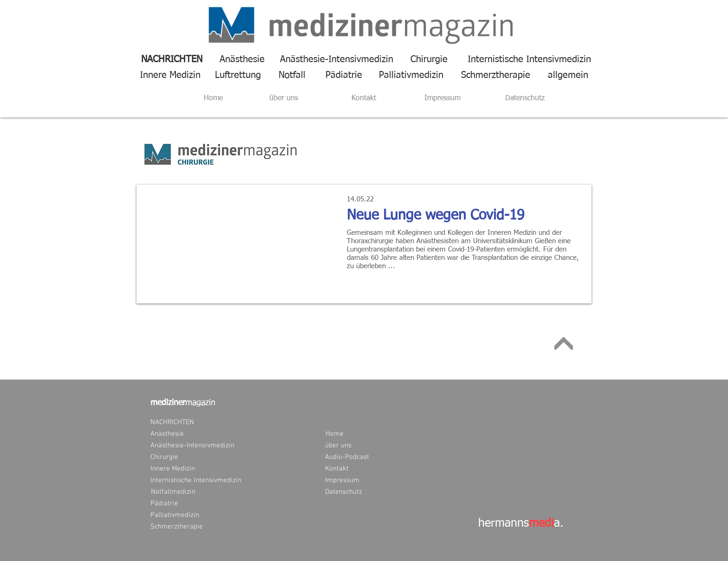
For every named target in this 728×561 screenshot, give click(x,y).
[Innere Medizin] (170, 75)
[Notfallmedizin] (173, 492)
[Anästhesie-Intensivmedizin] (336, 59)
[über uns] (283, 98)
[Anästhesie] (242, 59)
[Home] (213, 98)
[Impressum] (442, 98)
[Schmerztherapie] (496, 75)
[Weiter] (564, 343)
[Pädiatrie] (344, 75)
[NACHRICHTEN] (172, 59)
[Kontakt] (364, 98)
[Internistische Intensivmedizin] (525, 59)
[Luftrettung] (238, 75)
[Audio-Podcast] (347, 457)
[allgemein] (568, 75)
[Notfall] (292, 75)
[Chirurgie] (429, 59)
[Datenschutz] (525, 98)
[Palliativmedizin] (411, 75)
